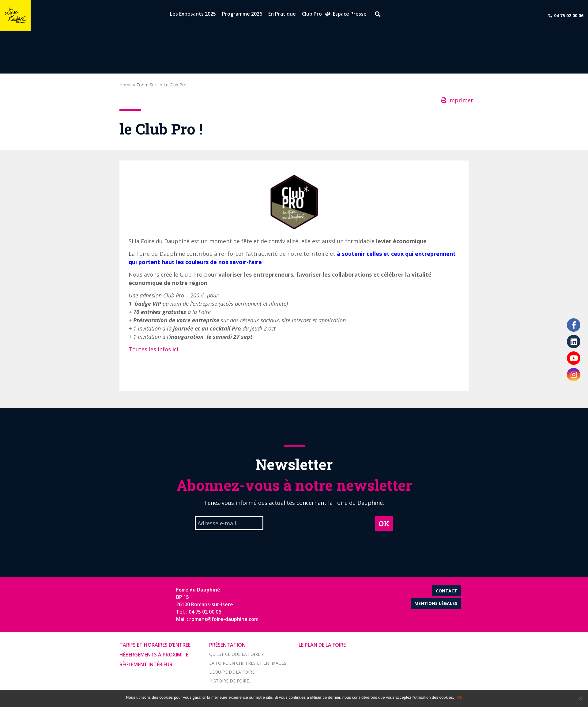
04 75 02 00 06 (569, 15)
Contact (447, 591)
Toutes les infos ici (153, 349)
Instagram (574, 375)
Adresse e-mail (219, 524)
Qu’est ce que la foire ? (236, 654)
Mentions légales (436, 603)
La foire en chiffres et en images (248, 663)
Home (126, 85)
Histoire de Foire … (231, 681)
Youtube (574, 358)
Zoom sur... (148, 85)
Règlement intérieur (146, 664)
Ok (460, 697)
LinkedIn (574, 342)
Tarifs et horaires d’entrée (155, 645)
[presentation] (319, 528)
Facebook (574, 325)
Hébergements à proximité (154, 655)
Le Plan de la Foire (322, 645)
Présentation (227, 645)
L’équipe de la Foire (232, 672)
